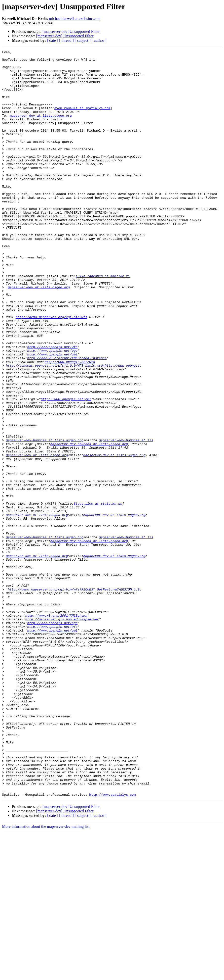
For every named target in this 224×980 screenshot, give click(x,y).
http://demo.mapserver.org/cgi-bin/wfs (52, 371)
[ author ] (99, 40)
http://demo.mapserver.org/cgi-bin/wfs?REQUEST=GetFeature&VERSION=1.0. (75, 697)
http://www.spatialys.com (112, 944)
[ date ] (53, 40)
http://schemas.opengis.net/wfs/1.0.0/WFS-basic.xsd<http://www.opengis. (74, 429)
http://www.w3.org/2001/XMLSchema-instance (67, 420)
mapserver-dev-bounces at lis (126, 518)
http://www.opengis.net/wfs (52, 406)
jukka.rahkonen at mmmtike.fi (103, 321)
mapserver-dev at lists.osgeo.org (41, 129)
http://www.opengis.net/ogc (52, 411)
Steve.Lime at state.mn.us (98, 594)
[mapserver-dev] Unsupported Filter (71, 31)
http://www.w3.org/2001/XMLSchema (56, 729)
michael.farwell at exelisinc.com (75, 19)
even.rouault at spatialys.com (82, 120)
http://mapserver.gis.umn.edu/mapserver (62, 733)
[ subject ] (83, 40)
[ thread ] (66, 40)
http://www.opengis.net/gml (52, 415)
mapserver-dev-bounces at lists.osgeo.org (45, 518)
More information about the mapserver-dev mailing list (46, 976)
